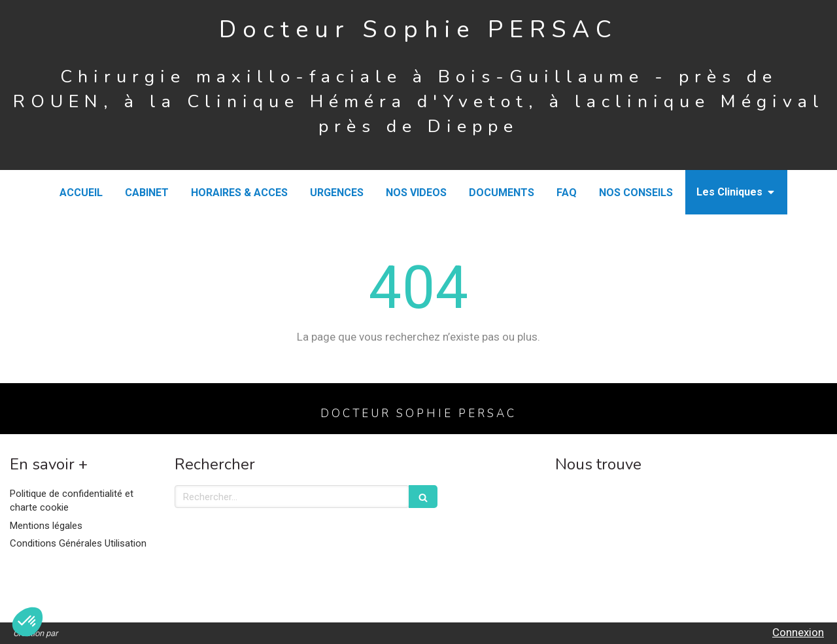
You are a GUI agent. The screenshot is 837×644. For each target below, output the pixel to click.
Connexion (798, 632)
